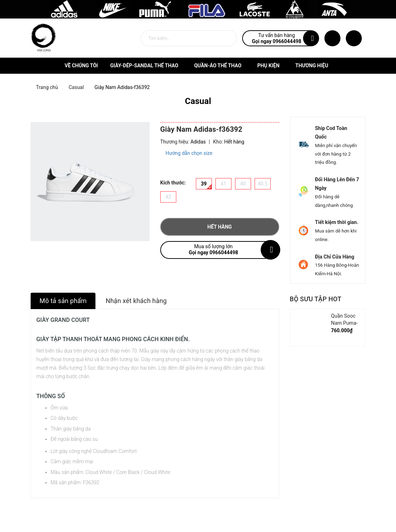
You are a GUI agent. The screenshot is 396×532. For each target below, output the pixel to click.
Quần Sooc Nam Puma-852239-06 (345, 323)
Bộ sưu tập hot (316, 299)
